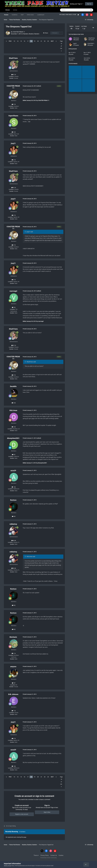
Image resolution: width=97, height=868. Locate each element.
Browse (8, 11)
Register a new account (22, 814)
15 (21, 41)
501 (14, 455)
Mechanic (13, 637)
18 (31, 41)
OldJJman (13, 410)
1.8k (14, 487)
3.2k (14, 132)
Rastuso (13, 500)
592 (14, 516)
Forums (6, 15)
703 (14, 307)
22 (45, 41)
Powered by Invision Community (49, 858)
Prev (10, 41)
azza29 (13, 471)
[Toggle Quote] (26, 232)
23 (48, 41)
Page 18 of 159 (61, 46)
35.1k (14, 75)
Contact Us (54, 855)
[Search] (70, 10)
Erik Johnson (13, 694)
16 (24, 41)
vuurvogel (13, 291)
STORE (75, 15)
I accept (88, 865)
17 (28, 41)
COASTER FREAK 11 (19, 32)
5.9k (14, 403)
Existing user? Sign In (77, 4)
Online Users (30, 15)
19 (35, 41)
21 (41, 41)
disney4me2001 (13, 438)
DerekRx (13, 386)
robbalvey (13, 524)
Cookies (61, 855)
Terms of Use (8, 866)
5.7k (14, 104)
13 (14, 41)
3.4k (14, 427)
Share (46, 33)
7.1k (14, 711)
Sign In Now (47, 812)
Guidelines (15, 15)
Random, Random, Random (31, 34)
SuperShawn (13, 116)
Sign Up (89, 4)
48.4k (14, 541)
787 (14, 683)
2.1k (14, 653)
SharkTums (13, 58)
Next (52, 41)
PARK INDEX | (69, 15)
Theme (36, 855)
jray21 (13, 143)
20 (38, 41)
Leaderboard (41, 15)
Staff (22, 15)
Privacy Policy (45, 855)
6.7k (14, 160)
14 (18, 41)
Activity (15, 10)
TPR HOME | (62, 15)
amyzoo (13, 666)
